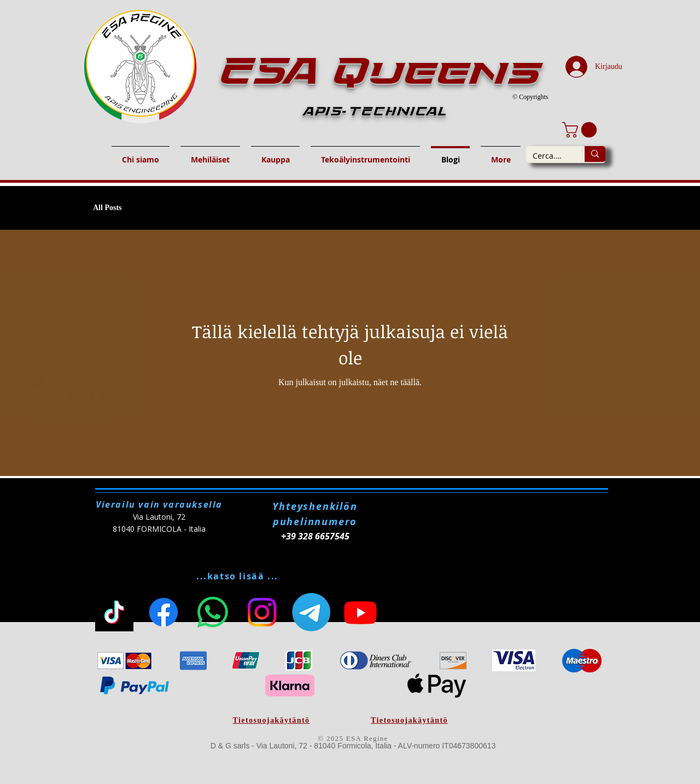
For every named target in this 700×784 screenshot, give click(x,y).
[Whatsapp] (213, 612)
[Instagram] (262, 612)
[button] (581, 130)
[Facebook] (164, 612)
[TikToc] (114, 612)
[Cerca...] (547, 156)
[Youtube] (360, 612)
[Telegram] (311, 612)
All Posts (107, 208)
